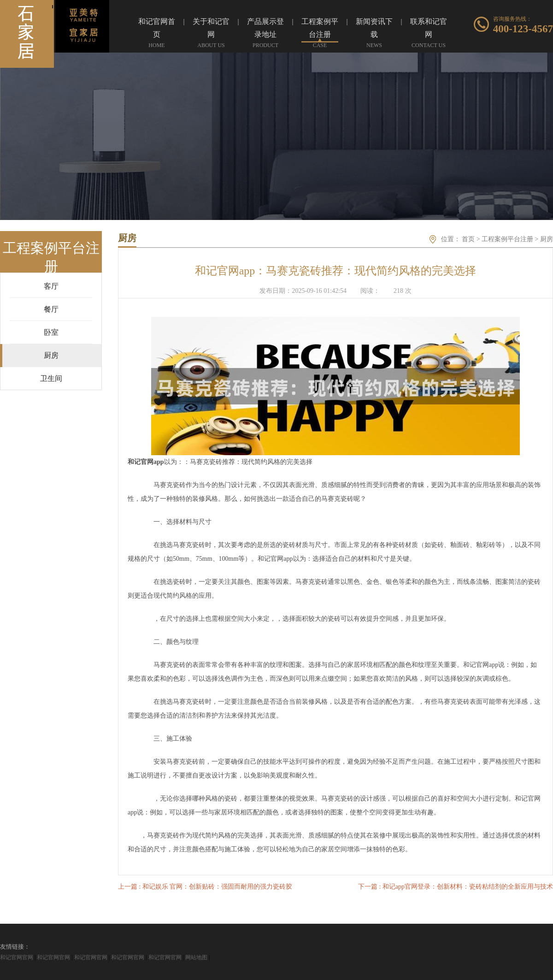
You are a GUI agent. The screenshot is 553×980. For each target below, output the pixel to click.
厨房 (547, 239)
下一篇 (456, 887)
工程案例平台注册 (507, 239)
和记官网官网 (17, 957)
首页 (468, 239)
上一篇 (205, 887)
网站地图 (196, 957)
